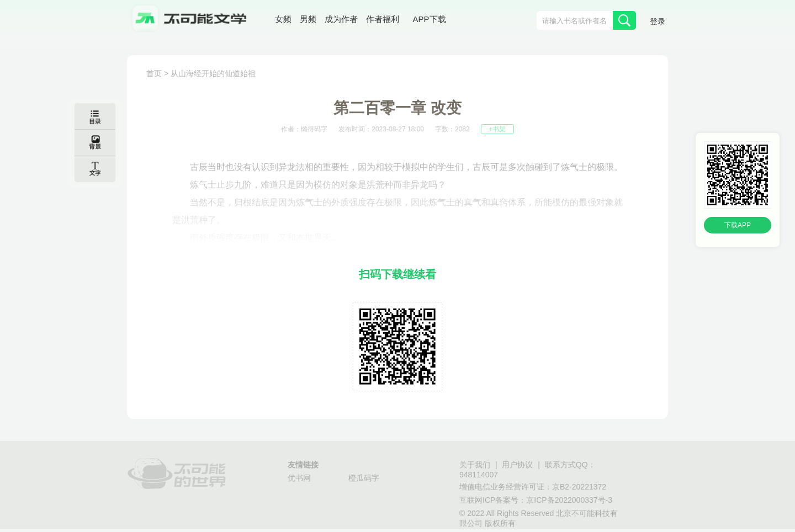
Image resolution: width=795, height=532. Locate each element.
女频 (283, 19)
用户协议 (517, 465)
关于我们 (475, 465)
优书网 (299, 478)
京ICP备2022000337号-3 (569, 500)
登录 (658, 22)
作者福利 (383, 19)
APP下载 (430, 19)
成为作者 (341, 19)
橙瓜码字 (364, 478)
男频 (308, 19)
